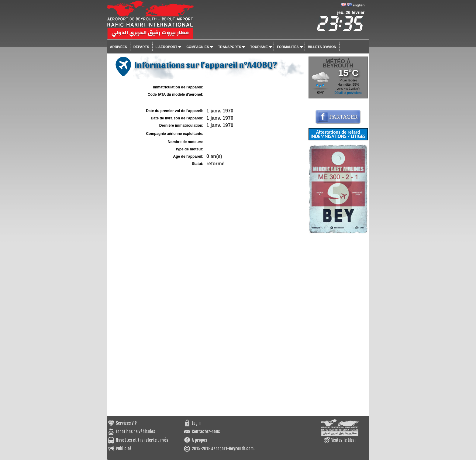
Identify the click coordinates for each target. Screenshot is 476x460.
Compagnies (198, 47)
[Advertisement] (338, 325)
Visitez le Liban (344, 440)
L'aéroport (167, 47)
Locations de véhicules (135, 432)
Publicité (124, 449)
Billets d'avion (322, 47)
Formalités (288, 47)
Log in (197, 423)
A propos (199, 440)
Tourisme (259, 47)
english (359, 5)
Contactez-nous (206, 432)
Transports (230, 47)
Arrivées (119, 47)
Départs (141, 47)
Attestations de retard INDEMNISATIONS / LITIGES (338, 134)
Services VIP (126, 423)
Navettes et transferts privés (142, 440)
